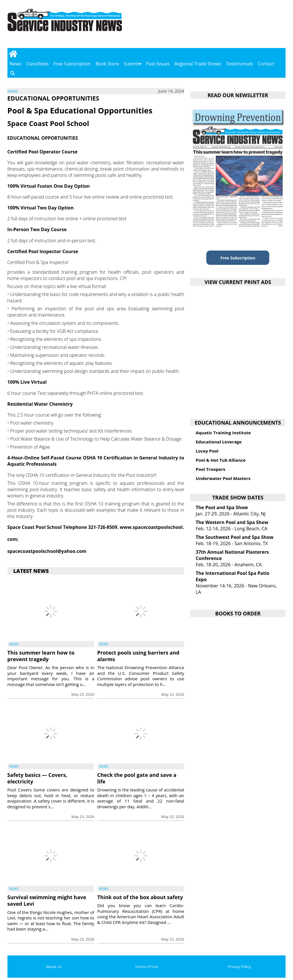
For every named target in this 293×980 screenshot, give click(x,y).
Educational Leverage (219, 442)
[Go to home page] (13, 54)
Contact (266, 64)
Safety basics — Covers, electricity (37, 778)
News (16, 64)
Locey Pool (207, 451)
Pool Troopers (210, 469)
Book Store (107, 64)
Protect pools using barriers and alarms (138, 656)
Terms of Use (146, 967)
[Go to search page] (13, 73)
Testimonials (239, 64)
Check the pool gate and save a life (137, 778)
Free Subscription (72, 64)
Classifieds (37, 64)
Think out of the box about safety (140, 897)
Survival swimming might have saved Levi (47, 900)
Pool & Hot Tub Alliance (221, 460)
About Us (54, 967)
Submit (131, 64)
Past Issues (158, 64)
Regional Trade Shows (198, 64)
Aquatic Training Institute (223, 433)
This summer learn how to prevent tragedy (41, 656)
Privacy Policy (239, 967)
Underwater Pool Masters (223, 478)
